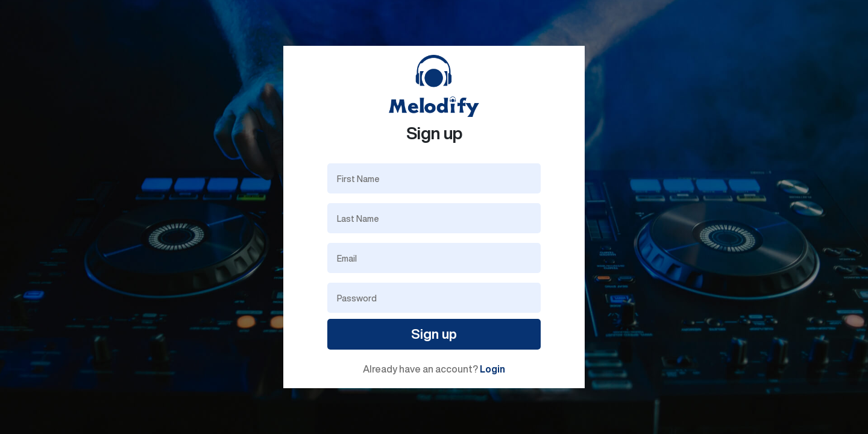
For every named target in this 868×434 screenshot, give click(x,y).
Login (492, 369)
